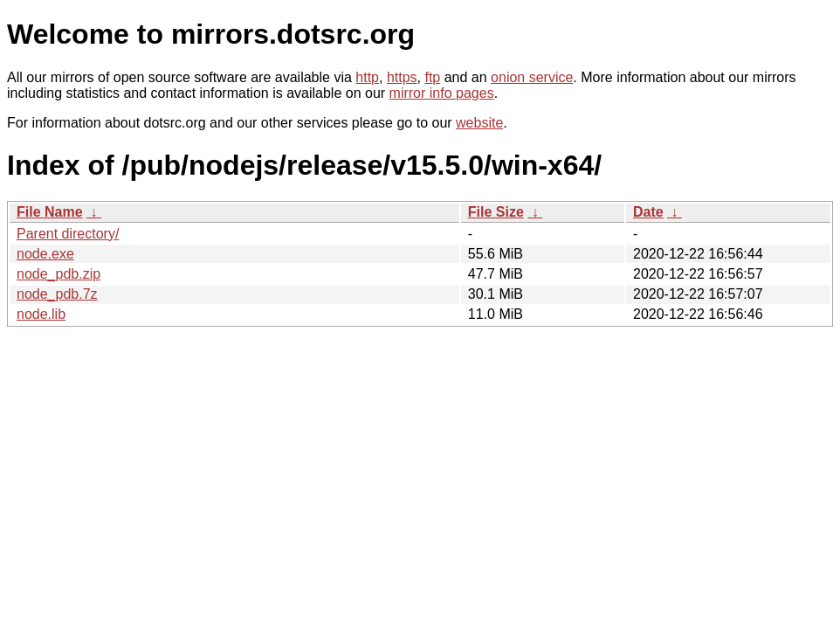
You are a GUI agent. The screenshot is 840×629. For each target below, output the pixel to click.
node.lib (41, 314)
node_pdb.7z (57, 294)
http (367, 77)
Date (648, 212)
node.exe (45, 254)
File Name (50, 212)
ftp (432, 77)
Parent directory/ (68, 234)
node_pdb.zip (59, 274)
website (479, 123)
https (402, 77)
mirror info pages (442, 93)
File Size (496, 212)
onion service (532, 77)
